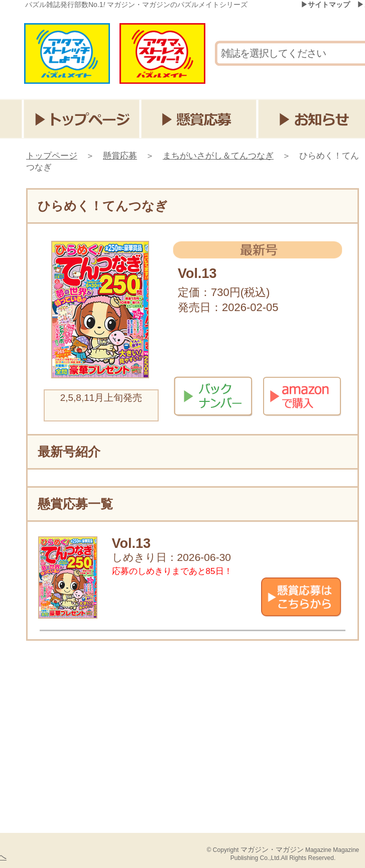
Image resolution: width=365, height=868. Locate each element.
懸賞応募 (200, 119)
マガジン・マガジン (272, 849)
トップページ (82, 119)
